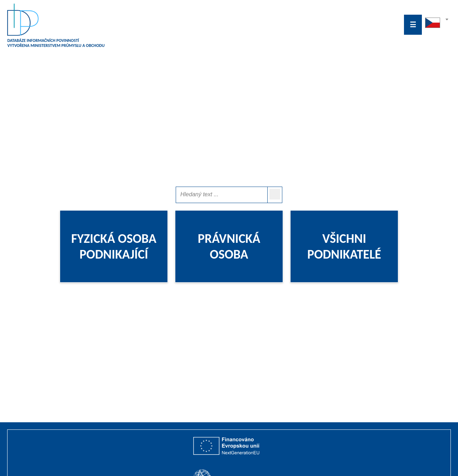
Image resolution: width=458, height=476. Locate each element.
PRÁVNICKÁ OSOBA (229, 246)
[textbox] (437, 21)
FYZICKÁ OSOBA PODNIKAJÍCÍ (114, 246)
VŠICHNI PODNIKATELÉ (344, 246)
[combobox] (437, 25)
